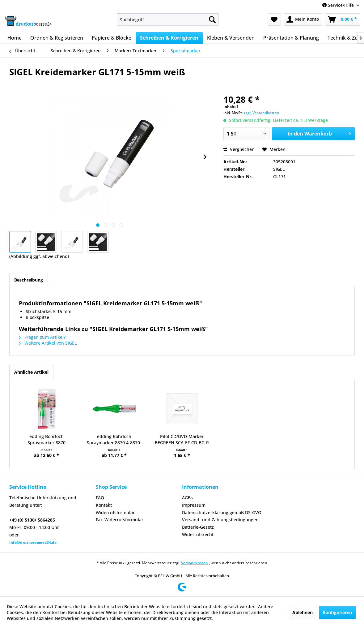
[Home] (15, 38)
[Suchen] (212, 19)
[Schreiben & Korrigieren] (169, 38)
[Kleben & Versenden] (231, 38)
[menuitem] (168, 19)
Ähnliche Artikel (31, 372)
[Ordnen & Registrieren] (57, 38)
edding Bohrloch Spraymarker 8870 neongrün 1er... (47, 440)
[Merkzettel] (274, 19)
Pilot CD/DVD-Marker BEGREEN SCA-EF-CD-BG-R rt (182, 440)
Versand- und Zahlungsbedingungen (220, 520)
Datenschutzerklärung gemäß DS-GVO (222, 512)
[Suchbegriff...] (168, 19)
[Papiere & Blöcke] (112, 38)
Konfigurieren (337, 612)
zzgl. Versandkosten (262, 113)
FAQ (100, 498)
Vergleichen (239, 149)
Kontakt (104, 505)
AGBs (187, 498)
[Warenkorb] (343, 19)
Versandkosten (195, 563)
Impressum (194, 505)
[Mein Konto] (303, 19)
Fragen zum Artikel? (42, 337)
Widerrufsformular (115, 512)
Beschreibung (29, 280)
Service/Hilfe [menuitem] (339, 5)
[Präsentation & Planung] (291, 38)
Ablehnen (303, 612)
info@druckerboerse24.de (33, 542)
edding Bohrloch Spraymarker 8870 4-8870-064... (114, 440)
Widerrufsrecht (198, 534)
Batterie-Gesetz (198, 527)
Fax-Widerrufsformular (120, 520)
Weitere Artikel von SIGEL (48, 343)
